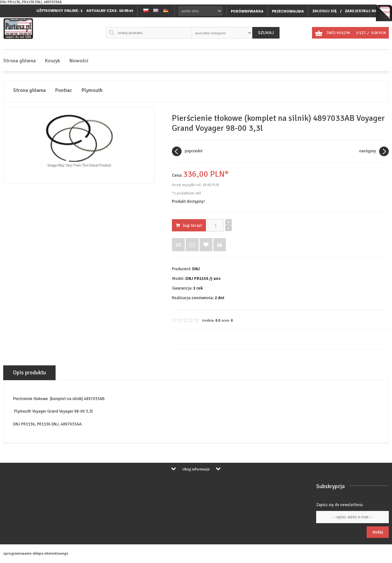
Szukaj (266, 33)
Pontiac (64, 90)
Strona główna (19, 61)
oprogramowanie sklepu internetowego (36, 554)
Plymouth (92, 90)
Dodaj (378, 532)
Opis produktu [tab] (29, 373)
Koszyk (53, 61)
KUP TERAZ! (189, 225)
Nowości (79, 61)
